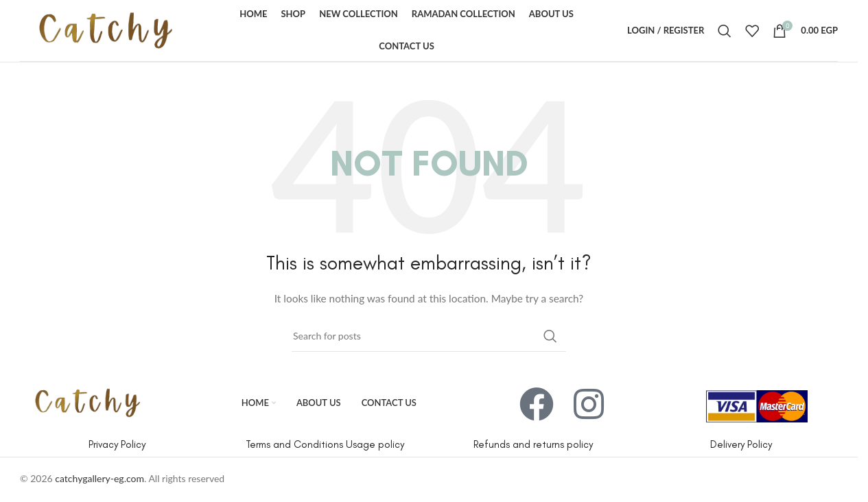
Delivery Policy (741, 444)
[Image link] (87, 402)
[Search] (725, 31)
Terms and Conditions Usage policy (325, 444)
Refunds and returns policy (533, 444)
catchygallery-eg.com (99, 478)
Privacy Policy (117, 444)
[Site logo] (106, 29)
